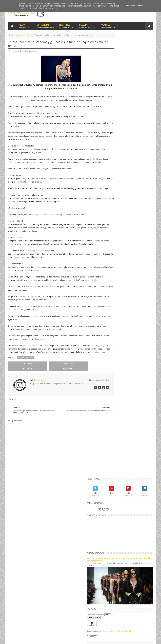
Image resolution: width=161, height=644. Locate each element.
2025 (111, 505)
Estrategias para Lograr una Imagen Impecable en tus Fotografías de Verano (84, 505)
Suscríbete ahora (131, 201)
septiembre (113, 527)
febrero (111, 550)
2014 (111, 576)
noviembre (112, 521)
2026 (111, 502)
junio (110, 537)
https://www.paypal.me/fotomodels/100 (124, 175)
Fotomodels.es (40, 586)
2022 (111, 512)
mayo (110, 540)
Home (11, 34)
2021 (111, 515)
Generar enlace (116, 159)
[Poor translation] (9, 606)
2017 (111, 566)
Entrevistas (45, 25)
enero (110, 553)
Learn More (130, 6)
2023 (111, 509)
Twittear (17, 373)
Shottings (67, 25)
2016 (111, 570)
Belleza (87, 25)
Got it (140, 6)
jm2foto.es (29, 34)
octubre (111, 524)
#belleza (19, 34)
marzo (111, 546)
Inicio (25, 25)
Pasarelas (108, 25)
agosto (111, 531)
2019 (111, 560)
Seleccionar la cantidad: (118, 156)
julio (110, 534)
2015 (111, 573)
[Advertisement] (124, 13)
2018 (111, 563)
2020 (111, 557)
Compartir (36, 373)
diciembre (112, 518)
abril (110, 543)
